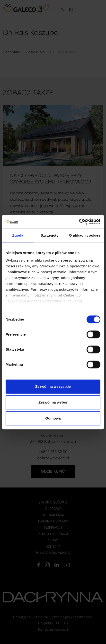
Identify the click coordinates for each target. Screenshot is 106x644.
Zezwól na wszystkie (53, 386)
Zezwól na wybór (53, 402)
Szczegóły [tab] (49, 235)
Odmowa (53, 418)
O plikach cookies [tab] (85, 235)
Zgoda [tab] (18, 235)
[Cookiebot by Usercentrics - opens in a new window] (79, 222)
